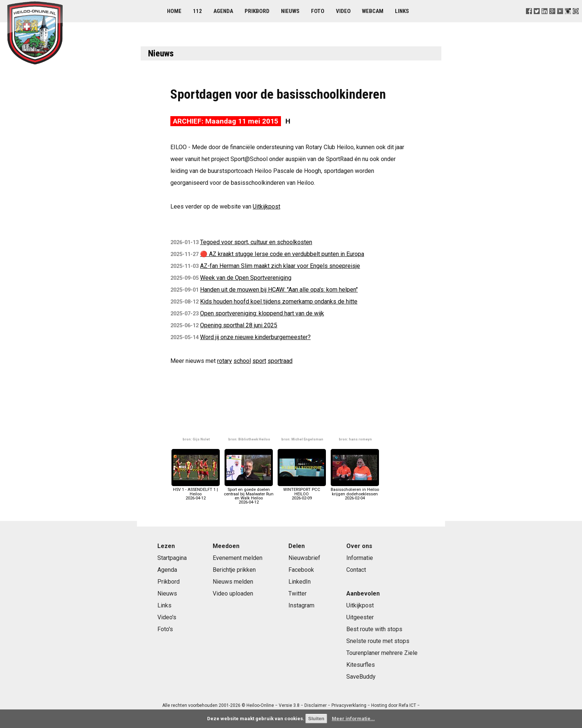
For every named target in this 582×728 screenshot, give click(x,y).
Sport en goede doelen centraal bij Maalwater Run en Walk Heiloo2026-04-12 (249, 494)
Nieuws (290, 11)
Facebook (301, 570)
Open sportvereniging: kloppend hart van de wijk (262, 313)
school (242, 361)
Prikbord (257, 11)
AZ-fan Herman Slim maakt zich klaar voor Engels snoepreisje (280, 266)
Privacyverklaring (349, 705)
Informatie (360, 558)
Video (343, 11)
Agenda (223, 11)
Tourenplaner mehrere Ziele (382, 653)
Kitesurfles (361, 665)
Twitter (297, 593)
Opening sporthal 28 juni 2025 (239, 325)
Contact (356, 570)
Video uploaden (233, 593)
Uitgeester (360, 617)
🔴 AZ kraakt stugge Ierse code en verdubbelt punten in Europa (282, 254)
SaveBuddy (361, 677)
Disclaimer (315, 705)
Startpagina (172, 558)
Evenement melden (238, 558)
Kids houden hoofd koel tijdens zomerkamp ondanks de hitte (279, 301)
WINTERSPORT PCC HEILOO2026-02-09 (302, 492)
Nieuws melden (233, 582)
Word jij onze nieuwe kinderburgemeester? (255, 337)
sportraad (280, 361)
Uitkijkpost (267, 206)
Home (174, 11)
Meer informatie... (353, 719)
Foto (318, 11)
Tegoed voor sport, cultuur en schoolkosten (256, 242)
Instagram (301, 605)
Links (402, 11)
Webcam (373, 11)
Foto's (165, 629)
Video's (167, 617)
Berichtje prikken (234, 570)
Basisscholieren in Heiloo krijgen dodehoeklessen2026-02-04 (355, 492)
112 (197, 11)
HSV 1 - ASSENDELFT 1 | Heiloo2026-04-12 (196, 492)
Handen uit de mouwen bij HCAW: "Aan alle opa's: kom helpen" (279, 290)
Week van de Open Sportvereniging (246, 278)
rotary (225, 361)
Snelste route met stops (378, 641)
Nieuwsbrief (304, 558)
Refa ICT (407, 705)
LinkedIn (300, 582)
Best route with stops (374, 629)
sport (259, 361)
